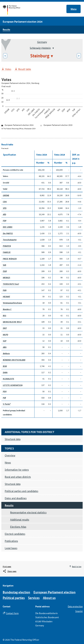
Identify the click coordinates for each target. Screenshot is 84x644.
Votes (8, 69)
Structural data (13, 484)
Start (15, 10)
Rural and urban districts (18, 477)
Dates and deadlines (16, 498)
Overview (10, 455)
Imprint (79, 611)
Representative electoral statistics (28, 512)
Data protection (75, 606)
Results (6, 29)
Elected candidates (15, 534)
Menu (74, 9)
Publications (11, 541)
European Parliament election (55, 592)
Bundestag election (16, 592)
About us (49, 598)
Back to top (77, 566)
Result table (25, 69)
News (8, 462)
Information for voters (17, 470)
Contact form (12, 613)
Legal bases (11, 548)
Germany (42, 42)
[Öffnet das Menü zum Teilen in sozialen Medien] (10, 571)
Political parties (14, 598)
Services (34, 598)
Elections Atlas (18, 527)
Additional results (20, 519)
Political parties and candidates (21, 491)
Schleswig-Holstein (40, 48)
